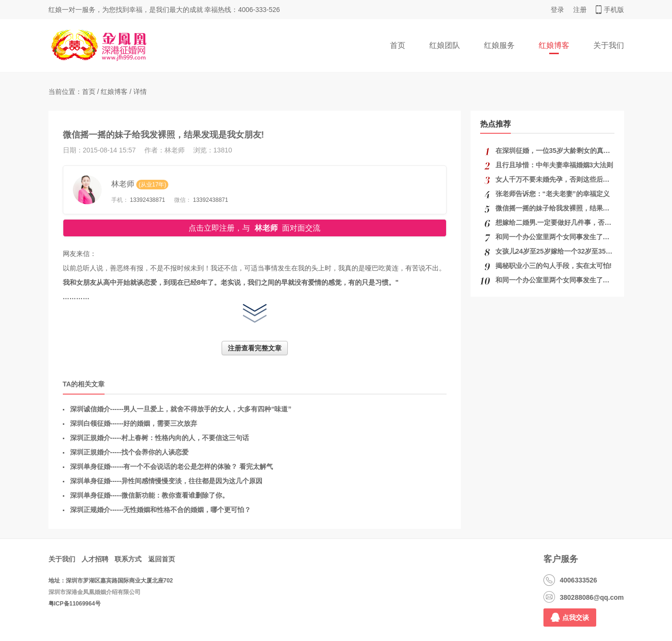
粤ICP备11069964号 (75, 604)
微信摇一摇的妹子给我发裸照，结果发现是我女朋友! (574, 208)
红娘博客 (554, 45)
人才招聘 (95, 559)
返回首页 (162, 559)
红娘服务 (499, 45)
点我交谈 (570, 617)
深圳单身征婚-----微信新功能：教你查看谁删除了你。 (149, 495)
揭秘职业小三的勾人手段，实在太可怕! (554, 266)
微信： (183, 200)
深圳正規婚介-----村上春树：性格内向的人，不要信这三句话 (159, 438)
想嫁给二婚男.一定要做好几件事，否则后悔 (560, 222)
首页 (398, 45)
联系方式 (128, 559)
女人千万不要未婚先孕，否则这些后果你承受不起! (571, 179)
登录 (557, 10)
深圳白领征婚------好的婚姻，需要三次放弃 (134, 423)
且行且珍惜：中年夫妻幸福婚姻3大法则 (554, 165)
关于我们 (609, 45)
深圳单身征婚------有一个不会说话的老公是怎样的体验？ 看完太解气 (172, 466)
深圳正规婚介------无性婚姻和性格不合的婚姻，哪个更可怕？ (161, 510)
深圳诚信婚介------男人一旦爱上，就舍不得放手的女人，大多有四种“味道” (181, 409)
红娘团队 (445, 45)
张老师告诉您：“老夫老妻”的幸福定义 (553, 194)
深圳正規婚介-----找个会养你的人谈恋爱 (129, 452)
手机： (120, 200)
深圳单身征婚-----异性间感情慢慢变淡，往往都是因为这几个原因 (166, 481)
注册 (580, 10)
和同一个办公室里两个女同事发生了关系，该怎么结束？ (579, 237)
